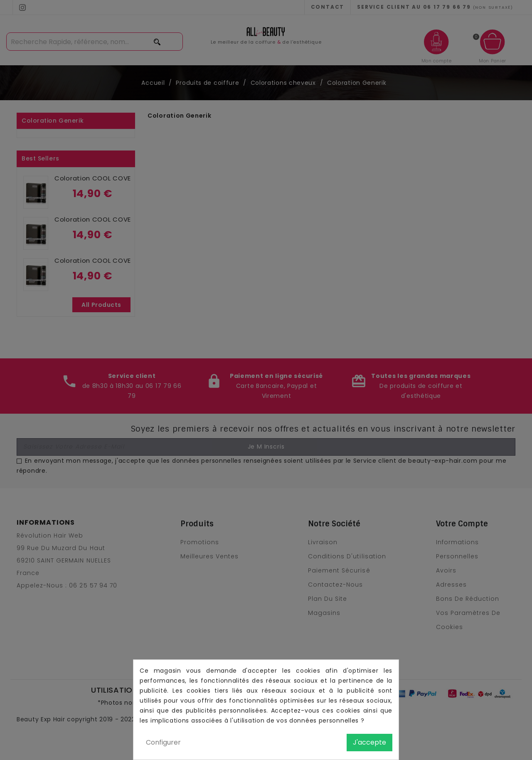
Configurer (163, 742)
